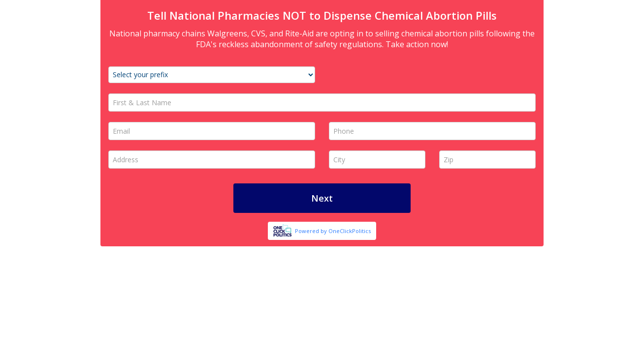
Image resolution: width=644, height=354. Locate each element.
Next (322, 198)
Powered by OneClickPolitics (333, 231)
